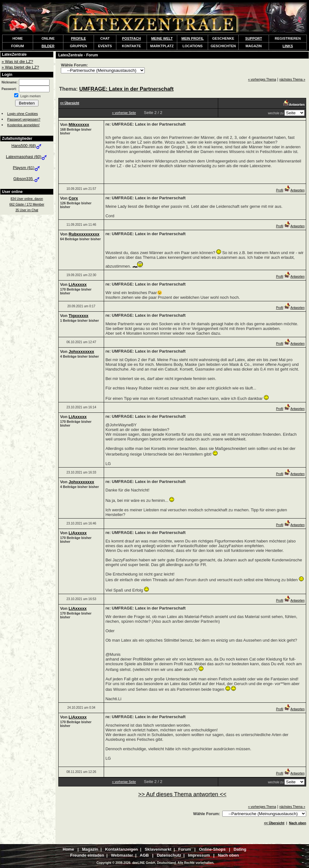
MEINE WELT (162, 38)
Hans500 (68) (27, 146)
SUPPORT (254, 38)
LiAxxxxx (78, 284)
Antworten (294, 190)
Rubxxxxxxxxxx (84, 234)
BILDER (48, 46)
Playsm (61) (27, 168)
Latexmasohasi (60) (27, 157)
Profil (280, 190)
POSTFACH (131, 38)
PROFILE (79, 38)
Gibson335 (27, 179)
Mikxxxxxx (79, 125)
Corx (73, 198)
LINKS (288, 46)
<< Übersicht (274, 823)
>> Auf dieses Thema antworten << (182, 794)
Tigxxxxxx (79, 316)
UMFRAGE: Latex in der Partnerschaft (126, 89)
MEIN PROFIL (192, 38)
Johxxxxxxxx (82, 352)
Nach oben (298, 823)
